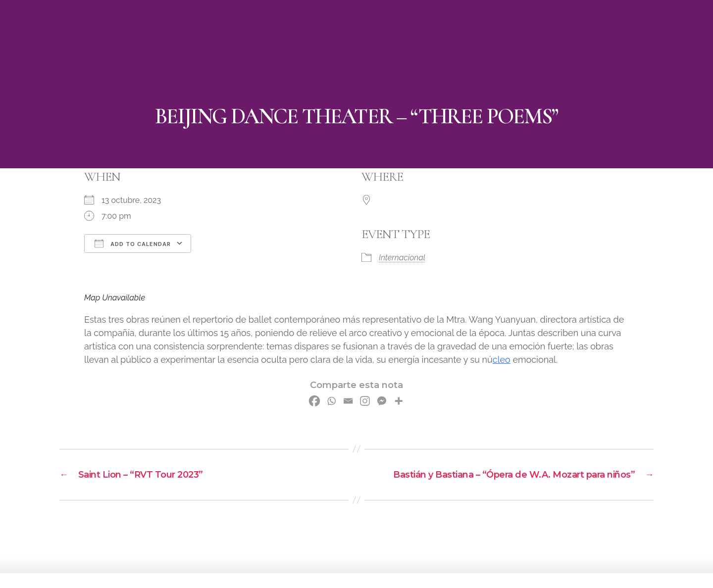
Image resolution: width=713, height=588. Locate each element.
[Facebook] (314, 401)
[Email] (348, 401)
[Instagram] (365, 401)
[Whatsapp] (331, 401)
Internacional (402, 258)
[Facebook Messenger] (382, 401)
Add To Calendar (133, 244)
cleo (502, 360)
